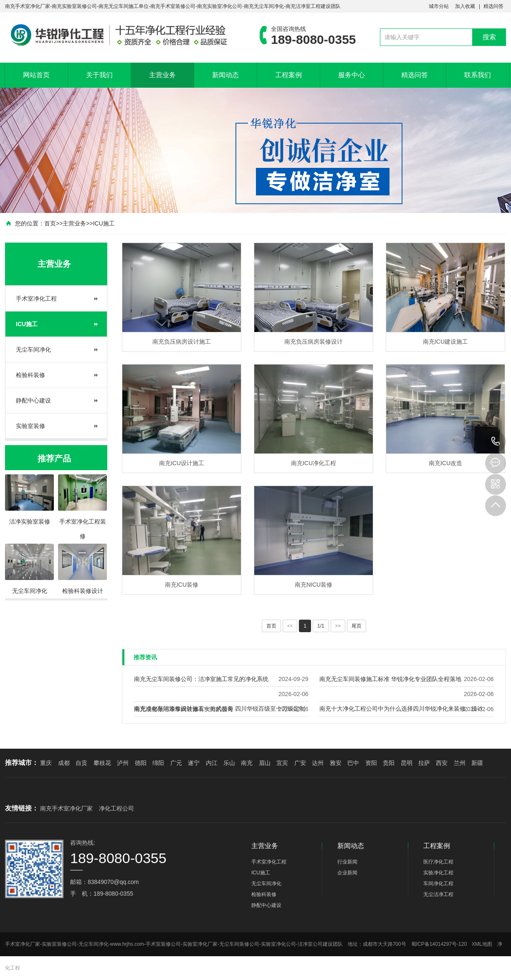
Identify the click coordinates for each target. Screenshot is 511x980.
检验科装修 (30, 375)
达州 (318, 763)
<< (290, 626)
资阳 (371, 763)
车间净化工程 (438, 884)
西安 (442, 763)
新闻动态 (225, 75)
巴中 (353, 763)
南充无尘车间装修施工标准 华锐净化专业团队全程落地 (390, 679)
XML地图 (482, 944)
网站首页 (36, 75)
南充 (247, 763)
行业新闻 (347, 862)
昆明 (407, 763)
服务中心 (352, 75)
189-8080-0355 (496, 442)
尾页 (357, 626)
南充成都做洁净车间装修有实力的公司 (184, 709)
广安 (300, 763)
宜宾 (282, 763)
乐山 (229, 763)
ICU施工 (104, 223)
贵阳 (389, 763)
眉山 (265, 763)
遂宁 (194, 763)
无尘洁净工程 (438, 894)
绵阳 (158, 763)
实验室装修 (30, 426)
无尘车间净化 (33, 349)
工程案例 (288, 75)
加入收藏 (465, 6)
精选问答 (493, 6)
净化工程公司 (116, 808)
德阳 (141, 763)
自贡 (81, 763)
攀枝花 (102, 763)
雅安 (336, 763)
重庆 (46, 763)
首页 (50, 223)
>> (338, 626)
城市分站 (439, 6)
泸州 (123, 763)
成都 (64, 763)
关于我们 (99, 75)
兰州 (460, 763)
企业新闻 (347, 873)
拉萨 (424, 763)
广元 (176, 763)
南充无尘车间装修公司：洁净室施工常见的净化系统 (201, 679)
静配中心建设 (33, 400)
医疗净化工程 (438, 862)
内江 (212, 763)
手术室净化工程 (36, 299)
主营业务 (162, 75)
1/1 (321, 626)
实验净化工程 (438, 873)
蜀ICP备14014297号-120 (439, 944)
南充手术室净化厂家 (66, 808)
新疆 (477, 763)
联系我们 (478, 75)
